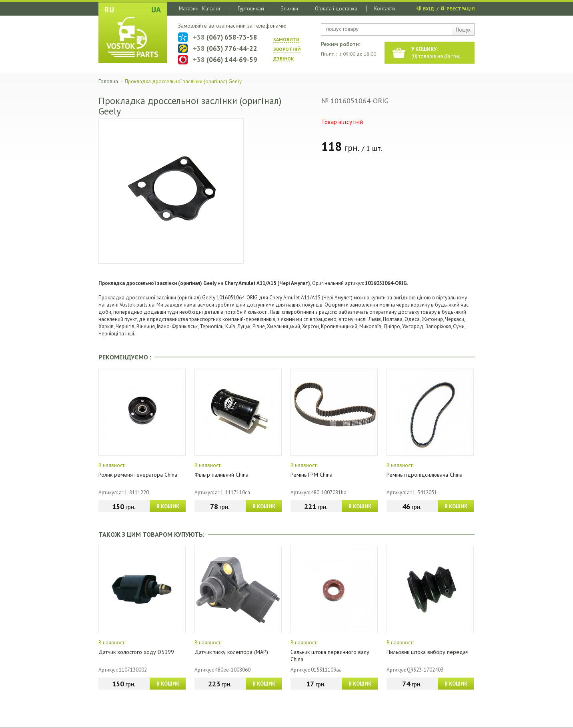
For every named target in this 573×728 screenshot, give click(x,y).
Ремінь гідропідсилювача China (425, 475)
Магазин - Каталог (200, 9)
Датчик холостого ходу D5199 (136, 652)
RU (109, 10)
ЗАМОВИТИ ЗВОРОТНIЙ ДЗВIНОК (287, 49)
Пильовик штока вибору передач (428, 652)
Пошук (463, 30)
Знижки (290, 9)
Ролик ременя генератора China (138, 475)
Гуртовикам (251, 9)
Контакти (385, 9)
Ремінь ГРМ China (312, 475)
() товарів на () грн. (436, 53)
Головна (108, 81)
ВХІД (429, 9)
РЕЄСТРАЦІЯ (461, 9)
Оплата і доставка (336, 9)
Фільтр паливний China (221, 475)
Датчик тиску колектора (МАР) (231, 652)
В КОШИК (168, 506)
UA (156, 10)
